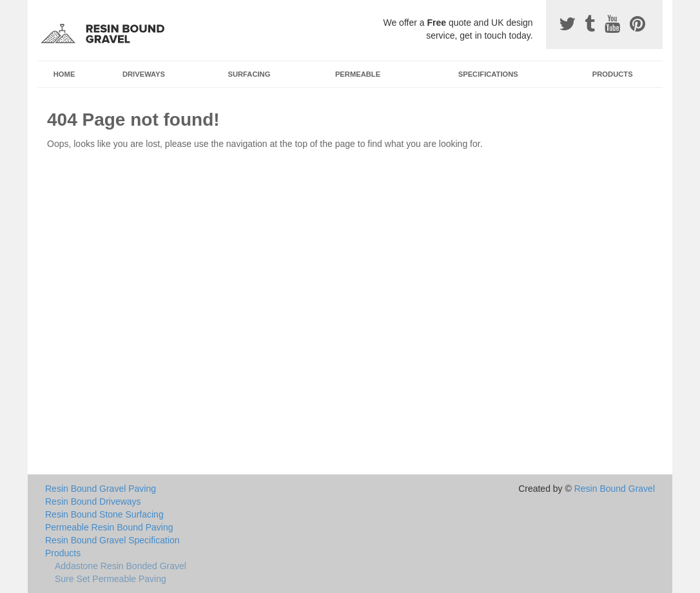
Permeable (358, 74)
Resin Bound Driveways (93, 501)
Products (613, 74)
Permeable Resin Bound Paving (109, 527)
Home (64, 74)
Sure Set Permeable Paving (111, 579)
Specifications (488, 74)
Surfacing (249, 74)
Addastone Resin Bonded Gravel (121, 566)
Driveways (144, 74)
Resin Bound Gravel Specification (112, 540)
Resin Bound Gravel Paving (101, 489)
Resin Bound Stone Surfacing (104, 514)
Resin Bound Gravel (615, 489)
